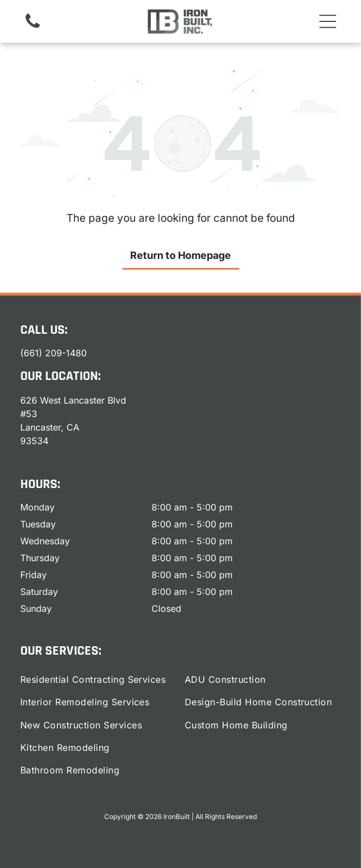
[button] (328, 21)
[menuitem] (98, 679)
